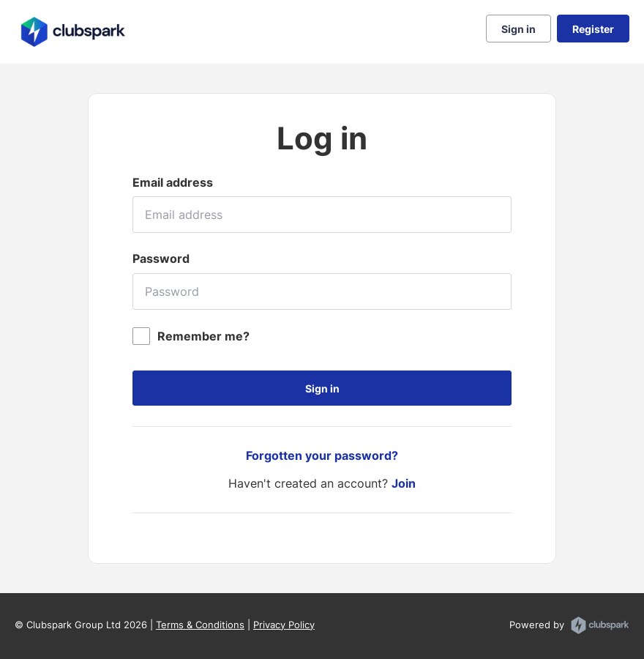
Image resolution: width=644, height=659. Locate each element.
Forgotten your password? (322, 455)
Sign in (518, 29)
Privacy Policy (284, 625)
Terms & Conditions (200, 625)
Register (593, 29)
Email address (173, 182)
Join (404, 483)
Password (161, 258)
